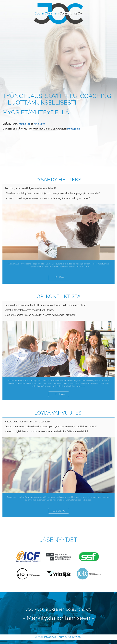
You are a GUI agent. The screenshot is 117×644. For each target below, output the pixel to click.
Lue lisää (59, 277)
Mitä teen (40, 124)
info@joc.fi (73, 129)
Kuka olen (25, 124)
